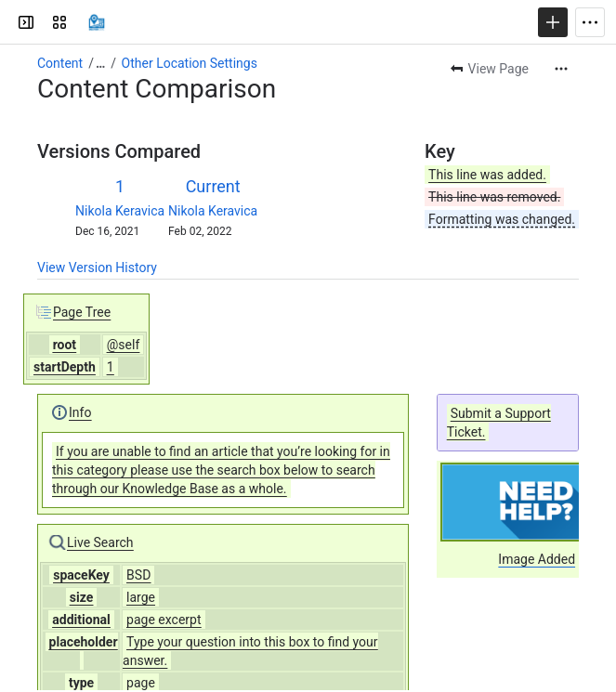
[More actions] (561, 69)
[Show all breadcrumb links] (100, 63)
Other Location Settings (190, 63)
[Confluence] (97, 22)
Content (60, 63)
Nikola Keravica (120, 211)
